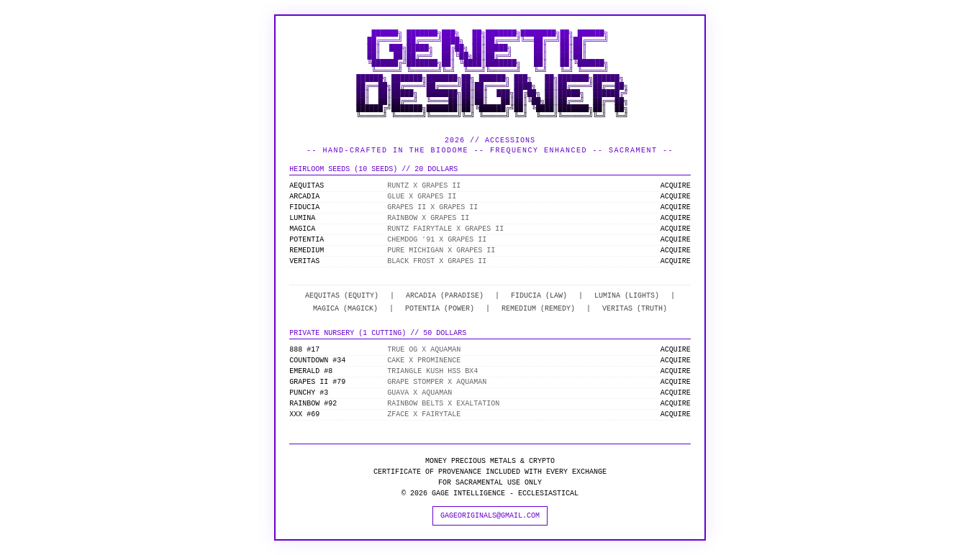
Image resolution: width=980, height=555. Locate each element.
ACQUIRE (676, 186)
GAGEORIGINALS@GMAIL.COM (490, 515)
